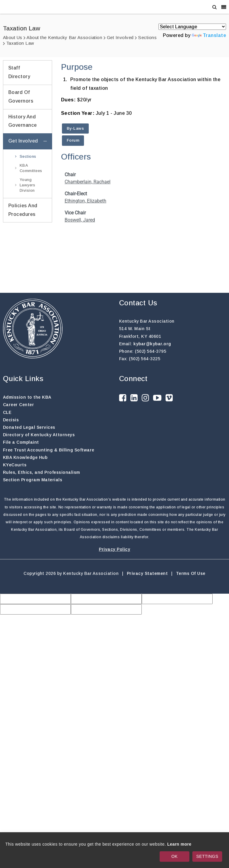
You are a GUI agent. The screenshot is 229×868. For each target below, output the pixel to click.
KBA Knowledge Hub (25, 457)
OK (174, 856)
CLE (7, 412)
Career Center (19, 405)
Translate (209, 35)
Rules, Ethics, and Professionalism (42, 472)
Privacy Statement (147, 573)
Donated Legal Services (29, 427)
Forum (73, 140)
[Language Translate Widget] (192, 27)
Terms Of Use (191, 573)
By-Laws (75, 128)
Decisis (11, 420)
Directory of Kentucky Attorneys (39, 435)
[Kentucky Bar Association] (25, 7)
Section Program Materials (33, 480)
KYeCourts (15, 465)
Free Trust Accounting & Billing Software (49, 450)
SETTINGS (207, 856)
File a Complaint (21, 442)
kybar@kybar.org (152, 344)
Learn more (179, 844)
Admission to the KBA (27, 397)
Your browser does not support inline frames (144, 222)
